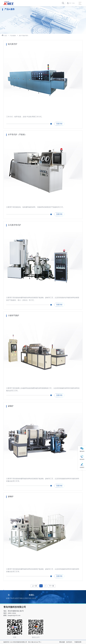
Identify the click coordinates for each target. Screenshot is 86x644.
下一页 (52, 586)
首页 (6, 36)
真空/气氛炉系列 (23, 36)
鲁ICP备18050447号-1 (35, 642)
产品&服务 (13, 36)
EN (74, 3)
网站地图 (62, 642)
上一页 (34, 586)
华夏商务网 (78, 642)
